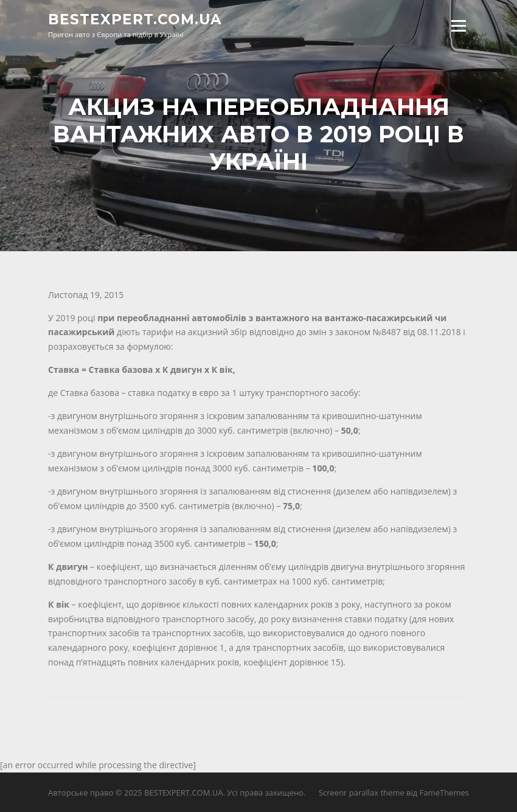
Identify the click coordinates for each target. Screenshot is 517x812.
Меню (458, 26)
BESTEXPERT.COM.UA (135, 19)
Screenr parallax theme (362, 793)
